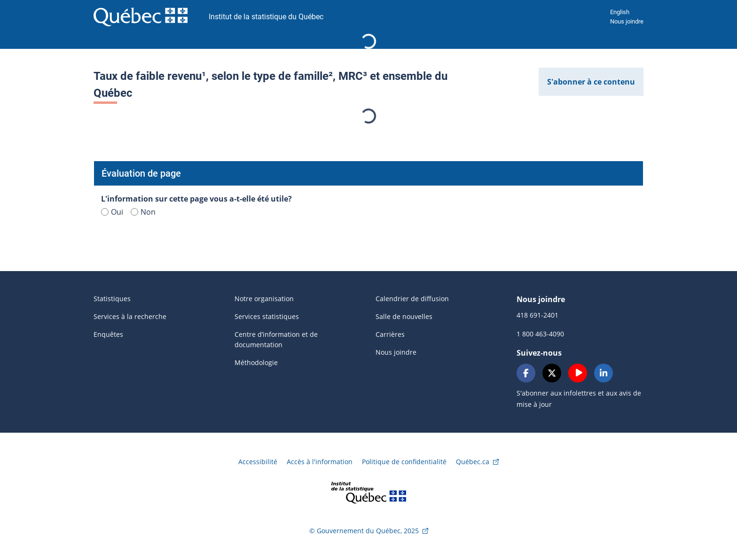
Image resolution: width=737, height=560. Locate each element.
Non (143, 212)
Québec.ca (473, 462)
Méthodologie (256, 362)
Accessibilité (258, 462)
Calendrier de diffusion (412, 299)
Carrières (390, 334)
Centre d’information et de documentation (276, 339)
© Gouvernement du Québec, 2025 (364, 531)
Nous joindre (627, 21)
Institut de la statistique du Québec (266, 17)
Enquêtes (108, 334)
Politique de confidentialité (404, 462)
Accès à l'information (320, 462)
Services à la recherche (130, 316)
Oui (112, 212)
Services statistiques (267, 316)
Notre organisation (264, 299)
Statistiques (112, 299)
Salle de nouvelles (404, 316)
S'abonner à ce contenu (591, 82)
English (620, 12)
